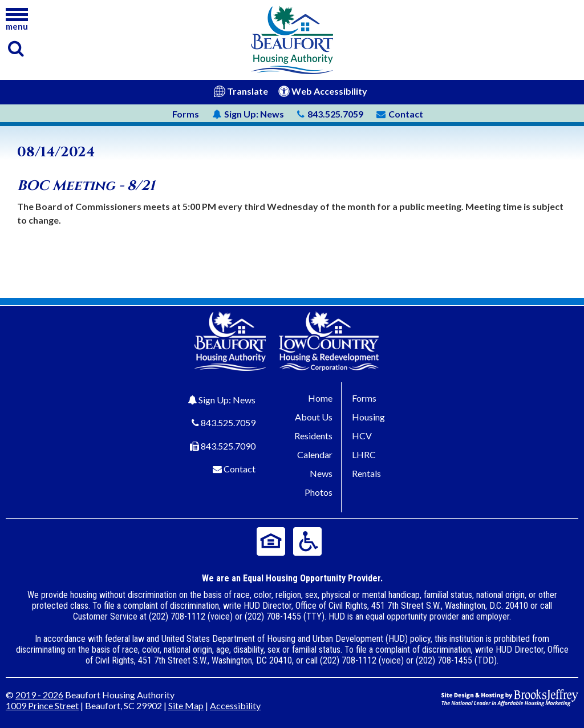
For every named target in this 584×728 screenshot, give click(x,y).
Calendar (315, 454)
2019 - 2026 (39, 695)
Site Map (186, 705)
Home (320, 398)
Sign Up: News (227, 400)
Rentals (366, 473)
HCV (362, 436)
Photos (319, 492)
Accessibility (235, 705)
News (248, 114)
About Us (314, 417)
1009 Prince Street (42, 705)
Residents (313, 436)
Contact (240, 469)
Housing (368, 417)
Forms (186, 114)
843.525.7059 (228, 422)
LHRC (364, 454)
